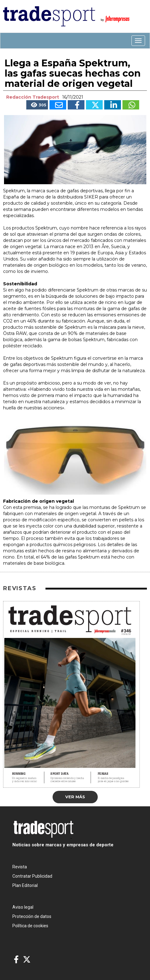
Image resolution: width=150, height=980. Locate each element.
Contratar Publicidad (32, 876)
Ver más (75, 797)
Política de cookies (30, 926)
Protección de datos (32, 916)
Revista (20, 867)
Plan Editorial (25, 885)
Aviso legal (23, 907)
